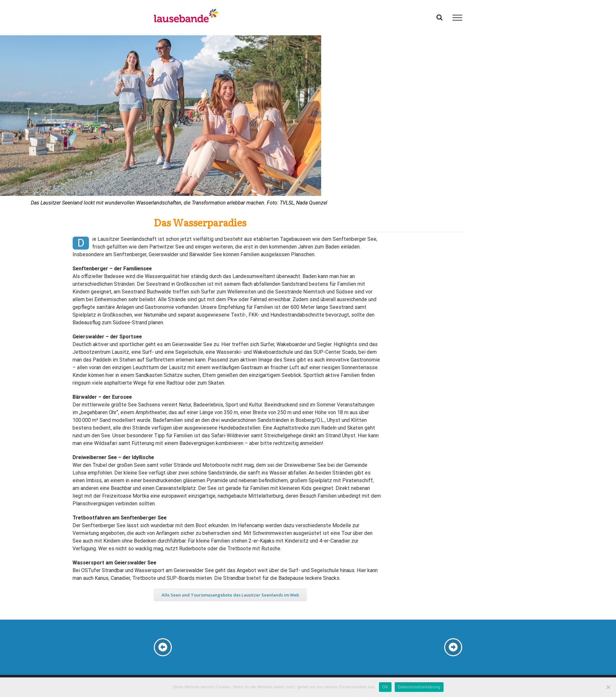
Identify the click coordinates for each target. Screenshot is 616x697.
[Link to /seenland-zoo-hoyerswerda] (163, 647)
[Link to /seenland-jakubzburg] (453, 647)
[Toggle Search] (440, 17)
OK (385, 687)
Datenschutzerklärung (419, 687)
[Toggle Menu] (457, 18)
